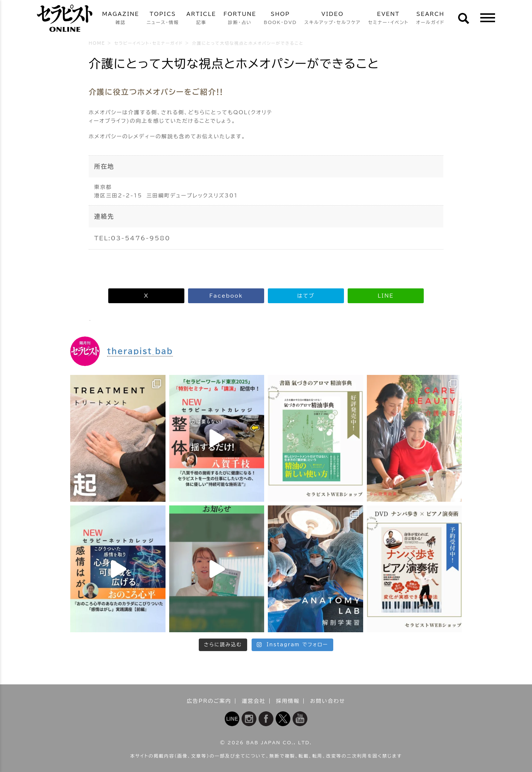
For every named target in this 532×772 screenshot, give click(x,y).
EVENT (388, 19)
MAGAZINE (120, 19)
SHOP (280, 19)
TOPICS (163, 19)
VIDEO (333, 19)
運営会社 (254, 701)
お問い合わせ (328, 701)
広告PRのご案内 (209, 701)
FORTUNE (240, 19)
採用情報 (288, 701)
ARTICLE (201, 19)
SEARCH (430, 19)
